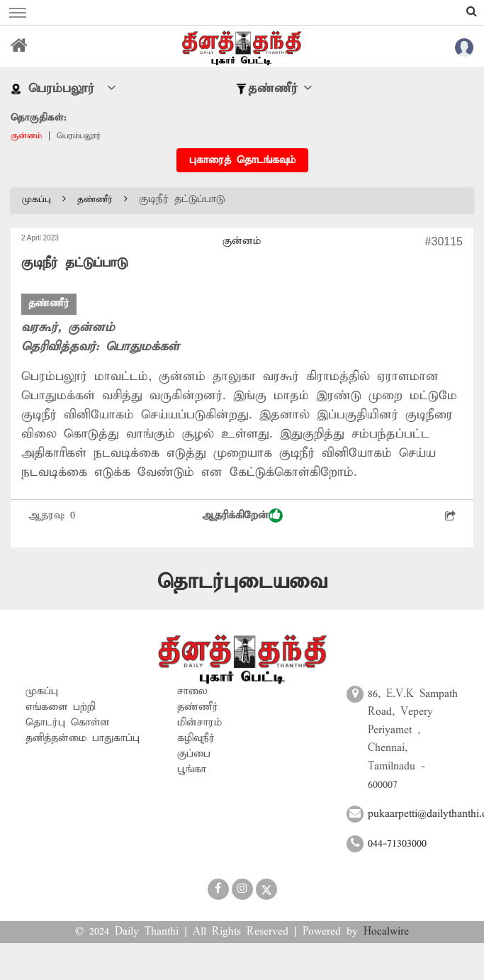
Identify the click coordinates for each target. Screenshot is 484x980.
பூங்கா (192, 769)
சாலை (192, 691)
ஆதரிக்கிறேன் (242, 516)
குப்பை (194, 754)
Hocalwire (386, 932)
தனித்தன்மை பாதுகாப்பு (83, 738)
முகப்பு (44, 200)
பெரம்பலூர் (79, 136)
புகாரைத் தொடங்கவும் (242, 160)
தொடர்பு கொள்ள (67, 723)
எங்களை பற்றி (61, 707)
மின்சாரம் (199, 723)
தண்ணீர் (102, 200)
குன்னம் (26, 136)
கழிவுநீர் (196, 738)
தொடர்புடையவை (242, 582)
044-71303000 (397, 844)
